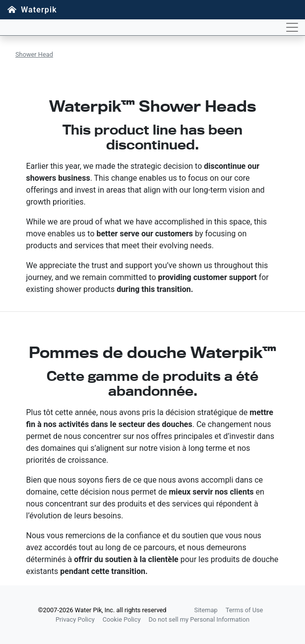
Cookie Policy (122, 619)
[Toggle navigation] (292, 27)
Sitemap (206, 610)
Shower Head (34, 54)
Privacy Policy (75, 619)
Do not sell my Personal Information (199, 619)
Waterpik (39, 10)
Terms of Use (244, 610)
